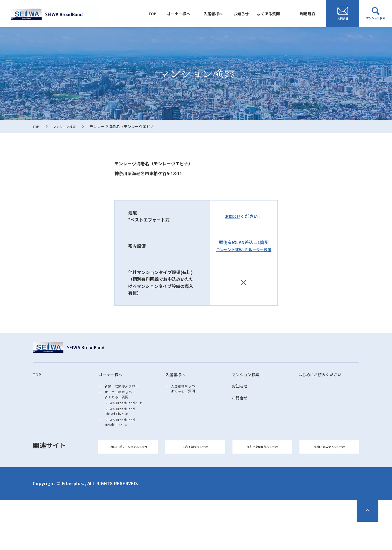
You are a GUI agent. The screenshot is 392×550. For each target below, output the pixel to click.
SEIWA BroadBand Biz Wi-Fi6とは (126, 427)
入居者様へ (223, 14)
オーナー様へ (191, 14)
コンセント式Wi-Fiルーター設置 (244, 249)
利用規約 (309, 14)
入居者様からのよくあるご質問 (188, 393)
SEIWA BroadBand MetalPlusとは (126, 443)
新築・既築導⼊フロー (129, 390)
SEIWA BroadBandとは (130, 415)
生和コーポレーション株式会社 (128, 472)
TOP (167, 14)
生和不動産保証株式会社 (262, 472)
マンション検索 (68, 126)
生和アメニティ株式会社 (329, 472)
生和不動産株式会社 (195, 472)
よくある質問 (272, 14)
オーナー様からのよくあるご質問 (124, 402)
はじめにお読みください (326, 375)
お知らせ (248, 14)
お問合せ (233, 216)
